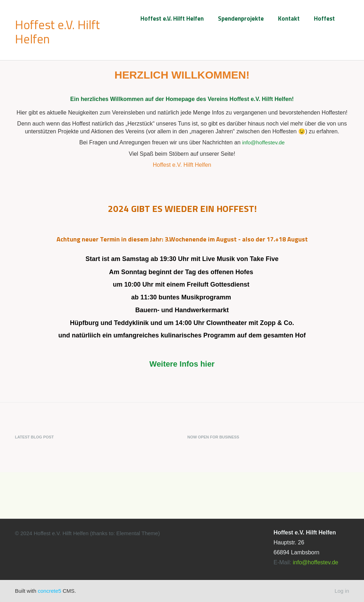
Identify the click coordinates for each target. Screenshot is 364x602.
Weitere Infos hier (182, 364)
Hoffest (324, 18)
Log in (342, 591)
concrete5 (49, 591)
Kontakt (289, 18)
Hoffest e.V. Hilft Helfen (172, 18)
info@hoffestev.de (263, 142)
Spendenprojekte (241, 18)
